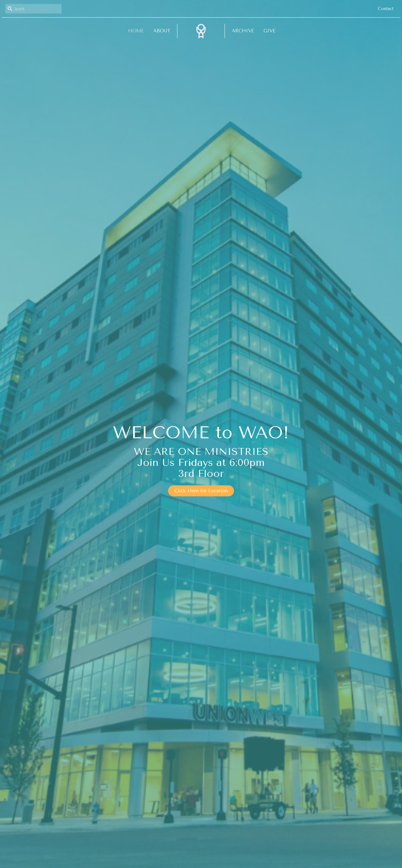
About (162, 31)
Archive (243, 31)
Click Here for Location (201, 491)
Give (269, 31)
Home (136, 31)
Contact (386, 9)
